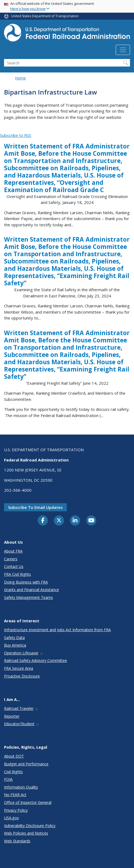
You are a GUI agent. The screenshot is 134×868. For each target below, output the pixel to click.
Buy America (15, 645)
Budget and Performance (26, 764)
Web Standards (17, 841)
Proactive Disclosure (22, 676)
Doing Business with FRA (26, 582)
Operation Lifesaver (24, 653)
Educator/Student (22, 724)
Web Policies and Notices (26, 833)
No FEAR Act (15, 795)
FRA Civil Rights (17, 574)
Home (20, 78)
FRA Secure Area (19, 668)
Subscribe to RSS (16, 135)
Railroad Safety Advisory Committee (36, 660)
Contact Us (14, 566)
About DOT (14, 756)
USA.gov (11, 818)
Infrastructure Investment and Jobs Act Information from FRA (57, 630)
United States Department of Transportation (45, 16)
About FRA (13, 551)
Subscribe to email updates (35, 507)
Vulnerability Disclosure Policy (30, 826)
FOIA (8, 779)
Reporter (12, 716)
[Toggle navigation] (123, 50)
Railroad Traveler (21, 708)
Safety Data (14, 638)
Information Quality (21, 787)
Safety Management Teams (29, 597)
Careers (11, 559)
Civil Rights (13, 772)
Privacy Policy (16, 810)
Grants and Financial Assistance (31, 590)
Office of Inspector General (28, 802)
